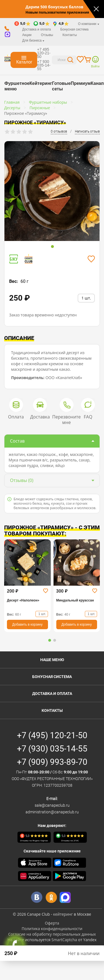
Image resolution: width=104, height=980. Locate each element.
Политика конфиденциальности (52, 929)
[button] (50, 640)
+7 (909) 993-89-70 (52, 762)
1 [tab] (52, 247)
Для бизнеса (33, 40)
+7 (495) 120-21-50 (52, 735)
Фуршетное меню (17, 86)
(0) (22, 480)
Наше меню (52, 660)
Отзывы (47, 35)
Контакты (70, 35)
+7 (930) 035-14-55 (52, 749)
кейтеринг (63, 914)
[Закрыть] (96, 9)
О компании (89, 24)
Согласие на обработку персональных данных (52, 934)
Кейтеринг (41, 83)
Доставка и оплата (37, 29)
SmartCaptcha (64, 940)
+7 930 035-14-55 (44, 65)
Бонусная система (74, 29)
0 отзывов (59, 131)
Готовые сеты (61, 86)
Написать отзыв (87, 131)
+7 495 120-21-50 (44, 53)
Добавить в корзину (27, 624)
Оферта (52, 923)
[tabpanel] (52, 192)
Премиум (81, 83)
